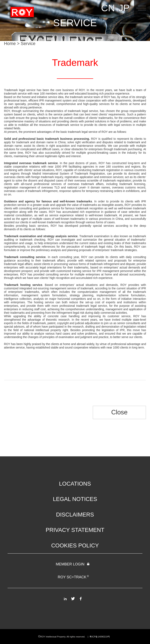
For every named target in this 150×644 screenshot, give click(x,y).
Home (10, 44)
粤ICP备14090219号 (100, 637)
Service (28, 44)
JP (124, 8)
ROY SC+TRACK (73, 577)
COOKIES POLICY (75, 545)
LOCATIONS (75, 484)
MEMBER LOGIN (73, 564)
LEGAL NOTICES (75, 499)
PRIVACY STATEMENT (75, 530)
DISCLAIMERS (75, 515)
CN (108, 8)
